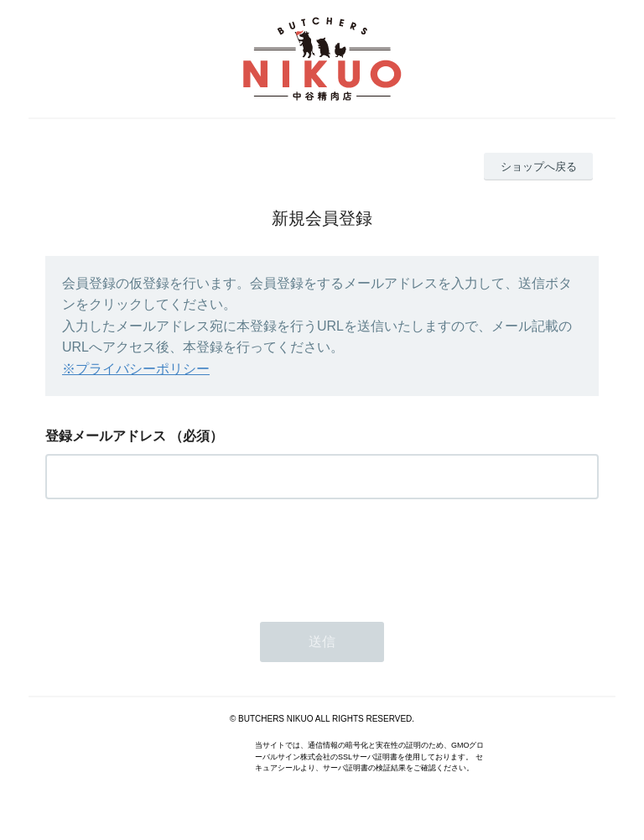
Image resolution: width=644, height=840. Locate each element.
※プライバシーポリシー (136, 369)
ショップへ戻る (539, 167)
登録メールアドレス (106, 436)
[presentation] (173, 556)
